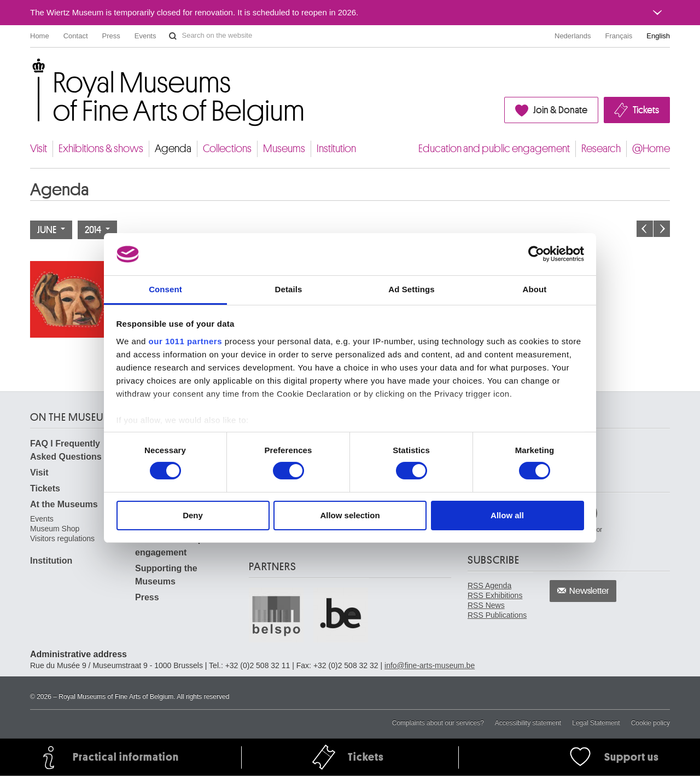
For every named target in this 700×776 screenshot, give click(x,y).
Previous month (645, 229)
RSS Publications (497, 615)
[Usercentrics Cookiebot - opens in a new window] (536, 254)
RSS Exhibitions (495, 595)
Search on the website (173, 36)
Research (601, 149)
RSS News (486, 605)
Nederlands (573, 36)
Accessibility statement (528, 723)
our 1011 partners (185, 341)
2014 (97, 230)
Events (145, 36)
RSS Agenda (489, 586)
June (51, 230)
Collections (227, 149)
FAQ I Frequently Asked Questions (66, 450)
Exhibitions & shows (101, 149)
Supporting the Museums (166, 575)
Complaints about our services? (438, 723)
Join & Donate (560, 110)
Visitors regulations (62, 538)
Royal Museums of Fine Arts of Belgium (30, 71)
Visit (39, 149)
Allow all (507, 515)
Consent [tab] (165, 289)
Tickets (646, 110)
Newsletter (589, 591)
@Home (651, 149)
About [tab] (535, 289)
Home (40, 36)
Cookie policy (651, 723)
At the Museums (64, 504)
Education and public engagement (494, 149)
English (658, 36)
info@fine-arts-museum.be (430, 665)
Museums (284, 149)
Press (111, 36)
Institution (336, 149)
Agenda (173, 149)
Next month (662, 229)
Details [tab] (289, 289)
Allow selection (350, 515)
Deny (193, 515)
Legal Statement (596, 723)
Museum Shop (55, 529)
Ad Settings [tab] (411, 289)
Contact (76, 36)
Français (619, 36)
